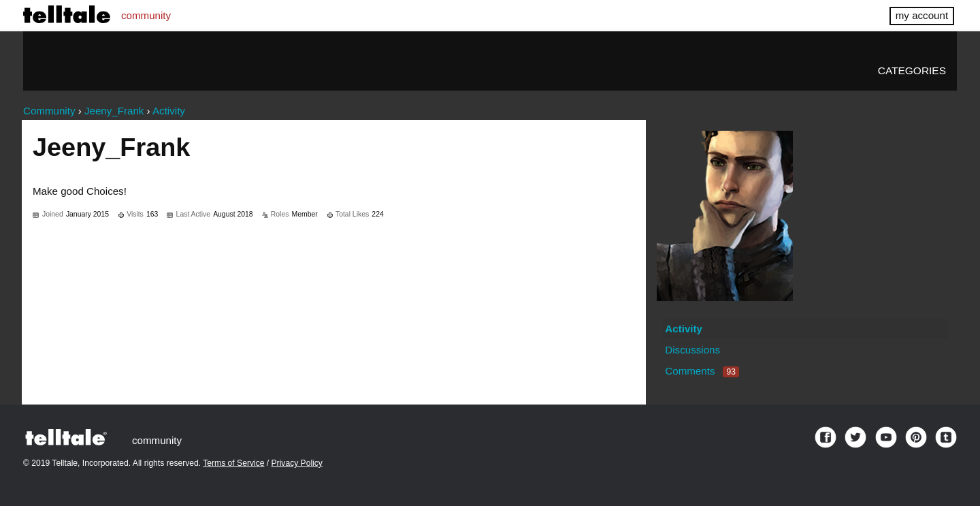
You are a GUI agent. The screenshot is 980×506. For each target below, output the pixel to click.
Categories (912, 70)
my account (922, 15)
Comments (702, 371)
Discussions (692, 350)
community (146, 15)
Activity (684, 329)
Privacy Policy (297, 463)
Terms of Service (233, 463)
